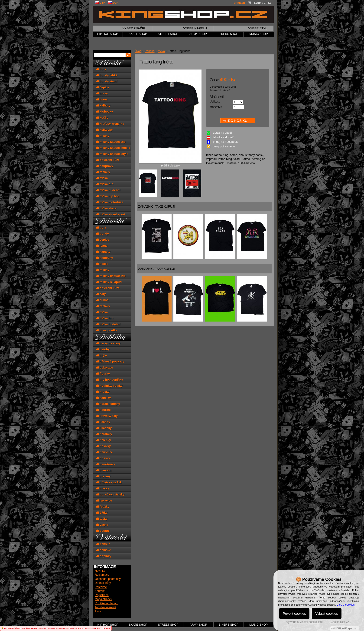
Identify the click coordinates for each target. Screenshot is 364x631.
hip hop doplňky (109, 380)
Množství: (216, 107)
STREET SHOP (168, 34)
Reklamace (102, 575)
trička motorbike (110, 202)
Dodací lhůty (103, 583)
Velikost (215, 102)
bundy (102, 234)
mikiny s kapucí (109, 282)
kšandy (103, 422)
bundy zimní (107, 81)
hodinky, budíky (109, 386)
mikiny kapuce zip (111, 142)
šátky (102, 513)
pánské (103, 544)
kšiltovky (104, 130)
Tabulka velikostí (105, 607)
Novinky (100, 571)
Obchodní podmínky (108, 579)
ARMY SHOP (198, 34)
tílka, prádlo (106, 330)
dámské (103, 550)
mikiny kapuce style (112, 154)
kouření (103, 410)
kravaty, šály (107, 416)
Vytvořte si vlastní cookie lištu (304, 622)
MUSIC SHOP (258, 34)
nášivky (103, 446)
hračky (103, 392)
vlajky (102, 525)
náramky (104, 434)
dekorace (104, 367)
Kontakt (100, 591)
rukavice (104, 500)
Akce (98, 611)
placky (102, 488)
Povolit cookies (294, 613)
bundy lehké (107, 75)
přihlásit (239, 3)
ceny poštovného (224, 146)
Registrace (102, 595)
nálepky (103, 440)
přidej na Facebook (225, 142)
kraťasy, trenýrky (110, 124)
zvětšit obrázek (170, 164)
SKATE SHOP (138, 34)
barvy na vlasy (108, 343)
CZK (100, 3)
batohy (103, 349)
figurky (103, 374)
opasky (103, 458)
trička (161, 51)
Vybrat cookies (327, 613)
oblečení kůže (108, 160)
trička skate (106, 208)
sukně (102, 300)
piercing (104, 470)
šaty (101, 294)
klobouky (104, 111)
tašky (102, 519)
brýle (101, 355)
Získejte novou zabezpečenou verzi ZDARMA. (90, 628)
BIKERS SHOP (228, 34)
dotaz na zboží (222, 133)
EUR (113, 3)
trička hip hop (108, 196)
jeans (102, 99)
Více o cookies (346, 605)
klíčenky (104, 428)
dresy (102, 93)
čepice (102, 87)
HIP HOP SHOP (108, 34)
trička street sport (110, 214)
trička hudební (108, 190)
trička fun (105, 184)
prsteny (103, 476)
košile (102, 118)
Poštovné (101, 587)
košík (258, 3)
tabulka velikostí (223, 137)
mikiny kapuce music (113, 148)
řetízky (103, 506)
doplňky (104, 556)
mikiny (103, 136)
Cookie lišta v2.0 (341, 622)
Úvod (138, 51)
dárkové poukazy (110, 361)
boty (101, 69)
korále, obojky (108, 404)
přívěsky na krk (109, 482)
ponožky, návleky (110, 494)
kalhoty (103, 105)
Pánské (150, 51)
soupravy (104, 166)
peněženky (106, 464)
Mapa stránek (104, 599)
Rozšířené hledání (106, 603)
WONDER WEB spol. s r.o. (345, 629)
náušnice (104, 452)
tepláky (103, 172)
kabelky (103, 398)
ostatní (103, 531)
